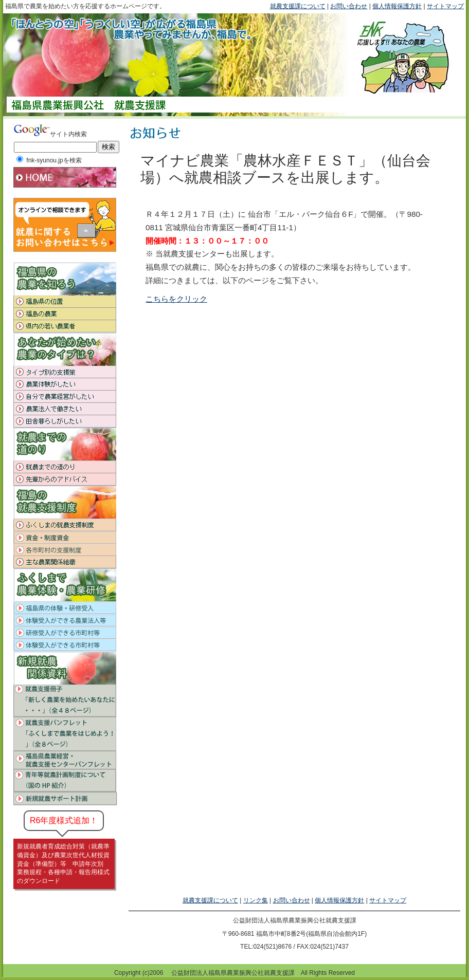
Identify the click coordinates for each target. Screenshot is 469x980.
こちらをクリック (176, 299)
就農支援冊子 (66, 700)
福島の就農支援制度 (66, 525)
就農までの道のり (66, 467)
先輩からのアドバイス (66, 479)
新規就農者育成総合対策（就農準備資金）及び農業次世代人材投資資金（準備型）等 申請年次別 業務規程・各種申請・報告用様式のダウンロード (63, 864)
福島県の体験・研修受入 (66, 608)
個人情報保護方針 (397, 6)
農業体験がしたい (66, 384)
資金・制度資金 (66, 538)
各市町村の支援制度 (66, 550)
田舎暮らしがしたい (66, 421)
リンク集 (256, 900)
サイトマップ (445, 6)
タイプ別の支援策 (66, 372)
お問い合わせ (349, 6)
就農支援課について (298, 6)
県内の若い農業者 (66, 326)
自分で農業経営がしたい (66, 397)
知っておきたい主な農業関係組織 (66, 562)
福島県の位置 (66, 302)
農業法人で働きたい (66, 409)
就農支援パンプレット (66, 734)
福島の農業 (66, 314)
